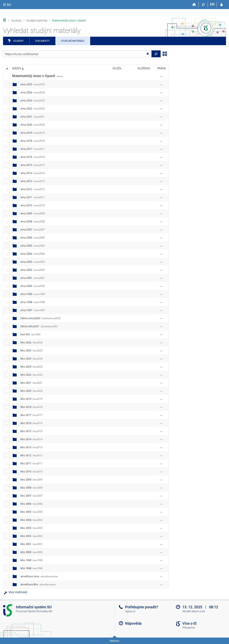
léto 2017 (31, 415)
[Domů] (194, 5)
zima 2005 (33, 246)
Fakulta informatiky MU (40, 611)
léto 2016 (31, 423)
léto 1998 (31, 568)
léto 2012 (31, 455)
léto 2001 (31, 544)
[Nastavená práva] (161, 76)
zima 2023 (33, 100)
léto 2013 (31, 447)
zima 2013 (33, 181)
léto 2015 (31, 431)
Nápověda (133, 623)
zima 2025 (33, 84)
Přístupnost (189, 628)
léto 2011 (31, 463)
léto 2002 (31, 536)
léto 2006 (31, 504)
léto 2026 (31, 342)
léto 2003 (31, 528)
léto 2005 (31, 512)
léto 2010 (31, 471)
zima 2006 (33, 238)
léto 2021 (31, 383)
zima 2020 (33, 125)
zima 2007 (33, 229)
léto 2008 (31, 488)
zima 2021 (33, 117)
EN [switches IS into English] (212, 4)
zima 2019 (33, 133)
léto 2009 (31, 479)
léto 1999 (31, 560)
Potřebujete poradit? (142, 607)
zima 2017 (33, 149)
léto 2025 (31, 350)
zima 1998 (33, 302)
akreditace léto (38, 584)
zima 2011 (33, 197)
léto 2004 (31, 520)
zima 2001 (33, 278)
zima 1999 (33, 294)
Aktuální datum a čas (194, 611)
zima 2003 (33, 262)
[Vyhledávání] (203, 5)
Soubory (16, 20)
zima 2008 (33, 221)
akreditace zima (39, 576)
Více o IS (189, 623)
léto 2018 (31, 407)
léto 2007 (31, 496)
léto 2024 (31, 358)
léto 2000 (31, 552)
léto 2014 (31, 439)
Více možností (15, 592)
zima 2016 (33, 157)
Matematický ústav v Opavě (69, 20)
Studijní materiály (37, 20)
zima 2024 (33, 92)
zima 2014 (33, 173)
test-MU (30, 334)
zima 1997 (33, 310)
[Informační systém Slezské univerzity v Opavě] (7, 5)
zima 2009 (33, 213)
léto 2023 (31, 367)
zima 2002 (33, 270)
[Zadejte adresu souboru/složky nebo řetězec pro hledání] (77, 54)
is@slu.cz (130, 611)
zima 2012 (33, 189)
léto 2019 (31, 399)
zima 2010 (33, 205)
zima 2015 (33, 165)
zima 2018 (33, 141)
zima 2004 (33, 254)
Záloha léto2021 (39, 326)
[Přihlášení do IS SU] (221, 5)
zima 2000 (33, 286)
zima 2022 (33, 108)
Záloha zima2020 (40, 318)
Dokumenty (42, 41)
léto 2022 (31, 375)
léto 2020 (31, 391)
